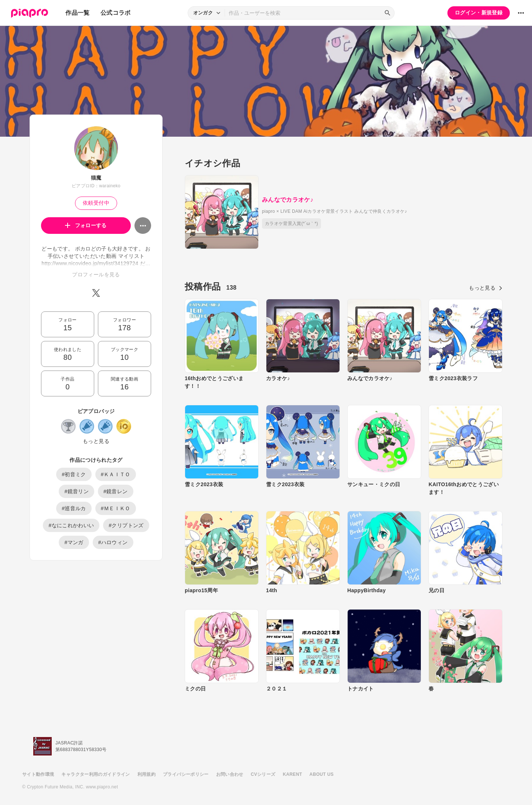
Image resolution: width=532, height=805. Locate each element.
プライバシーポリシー (186, 774)
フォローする (86, 225)
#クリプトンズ (126, 525)
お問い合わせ (230, 774)
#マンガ (74, 542)
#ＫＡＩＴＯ (116, 474)
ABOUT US (322, 774)
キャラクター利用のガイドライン (96, 774)
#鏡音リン (76, 491)
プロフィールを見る (96, 274)
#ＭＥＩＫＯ (116, 508)
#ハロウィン (113, 542)
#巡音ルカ (74, 508)
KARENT (293, 774)
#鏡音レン (116, 491)
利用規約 (146, 774)
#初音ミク (74, 474)
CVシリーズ (263, 774)
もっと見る (96, 441)
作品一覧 (77, 13)
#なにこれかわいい (71, 525)
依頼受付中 (96, 203)
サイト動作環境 (38, 774)
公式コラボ (116, 13)
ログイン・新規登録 (479, 13)
